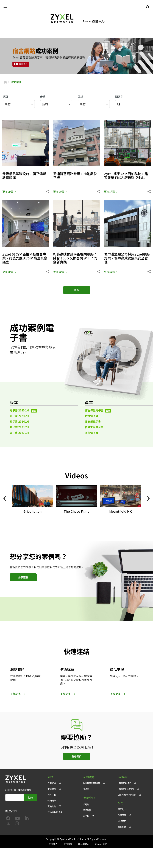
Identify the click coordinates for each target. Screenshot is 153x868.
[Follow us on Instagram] (17, 824)
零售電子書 (92, 433)
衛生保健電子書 (98, 411)
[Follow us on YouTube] (17, 819)
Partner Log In (124, 783)
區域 (80, 97)
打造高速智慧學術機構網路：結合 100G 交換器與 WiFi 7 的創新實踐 (76, 258)
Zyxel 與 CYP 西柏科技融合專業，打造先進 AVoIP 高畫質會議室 (26, 258)
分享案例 (23, 578)
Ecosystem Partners (127, 795)
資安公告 (52, 807)
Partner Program (126, 789)
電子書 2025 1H (23, 411)
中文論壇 (52, 789)
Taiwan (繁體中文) (94, 21)
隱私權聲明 (84, 844)
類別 (5, 97)
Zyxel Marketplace (91, 783)
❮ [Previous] (5, 498)
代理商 (86, 789)
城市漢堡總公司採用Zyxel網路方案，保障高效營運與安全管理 (127, 258)
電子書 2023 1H (19, 433)
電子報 (86, 815)
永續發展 (122, 815)
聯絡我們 (77, 757)
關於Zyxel (122, 809)
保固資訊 (52, 801)
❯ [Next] (148, 498)
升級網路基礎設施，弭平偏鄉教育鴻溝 (25, 176)
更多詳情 (8, 192)
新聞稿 (86, 803)
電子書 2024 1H (19, 422)
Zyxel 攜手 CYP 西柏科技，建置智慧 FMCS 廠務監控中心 (127, 176)
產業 (43, 97)
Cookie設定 (101, 844)
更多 (77, 290)
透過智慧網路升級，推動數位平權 (76, 176)
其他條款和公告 (55, 813)
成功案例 (122, 821)
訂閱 (30, 798)
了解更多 (16, 694)
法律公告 (53, 844)
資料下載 (52, 795)
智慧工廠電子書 (94, 427)
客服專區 (52, 783)
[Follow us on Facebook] (8, 819)
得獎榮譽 (87, 809)
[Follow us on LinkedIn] (27, 819)
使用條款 (68, 844)
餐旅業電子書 (93, 422)
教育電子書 (92, 416)
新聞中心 (88, 798)
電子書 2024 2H (19, 416)
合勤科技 (122, 827)
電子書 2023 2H (19, 427)
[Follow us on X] (8, 824)
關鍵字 (119, 97)
